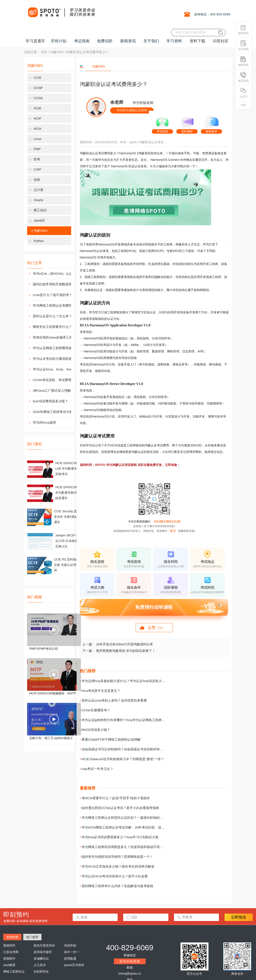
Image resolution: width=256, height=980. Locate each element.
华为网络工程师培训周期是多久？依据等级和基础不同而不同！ (127, 847)
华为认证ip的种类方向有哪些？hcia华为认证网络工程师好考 (125, 720)
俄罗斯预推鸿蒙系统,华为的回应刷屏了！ (126, 651)
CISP (37, 169)
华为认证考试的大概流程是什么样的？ (57, 359)
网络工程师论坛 (14, 972)
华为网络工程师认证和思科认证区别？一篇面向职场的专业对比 (127, 818)
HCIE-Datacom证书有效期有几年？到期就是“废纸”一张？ (123, 759)
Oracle (38, 200)
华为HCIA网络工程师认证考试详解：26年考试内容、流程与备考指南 (131, 827)
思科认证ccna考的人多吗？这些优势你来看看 (114, 700)
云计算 (39, 190)
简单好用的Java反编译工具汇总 (56, 337)
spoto (133, 142)
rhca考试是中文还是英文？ (101, 691)
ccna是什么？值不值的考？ (53, 295)
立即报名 (239, 917)
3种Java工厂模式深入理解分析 (55, 391)
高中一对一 (72, 952)
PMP (37, 149)
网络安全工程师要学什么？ (52, 327)
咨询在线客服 (130, 961)
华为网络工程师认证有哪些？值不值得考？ (57, 305)
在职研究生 (41, 972)
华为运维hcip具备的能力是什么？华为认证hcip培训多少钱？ (125, 681)
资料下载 (197, 41)
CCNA (38, 98)
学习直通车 (35, 41)
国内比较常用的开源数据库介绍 (56, 284)
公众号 (243, 93)
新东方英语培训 (44, 945)
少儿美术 (40, 965)
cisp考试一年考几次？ (98, 769)
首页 (44, 52)
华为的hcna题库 (44, 422)
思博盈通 (70, 959)
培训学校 (70, 945)
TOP (243, 105)
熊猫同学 (9, 945)
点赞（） (156, 628)
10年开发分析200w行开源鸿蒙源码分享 (124, 644)
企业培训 (243, 45)
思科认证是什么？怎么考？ (52, 316)
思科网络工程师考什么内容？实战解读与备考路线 (117, 886)
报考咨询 (243, 30)
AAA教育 (9, 965)
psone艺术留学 (74, 965)
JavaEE (39, 220)
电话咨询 (243, 77)
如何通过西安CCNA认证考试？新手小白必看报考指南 (120, 808)
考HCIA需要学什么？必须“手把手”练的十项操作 (116, 798)
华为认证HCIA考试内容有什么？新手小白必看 (115, 876)
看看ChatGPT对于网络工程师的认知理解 (111, 739)
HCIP (38, 118)
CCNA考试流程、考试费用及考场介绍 (57, 380)
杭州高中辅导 (43, 952)
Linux (38, 139)
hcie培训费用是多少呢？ (50, 401)
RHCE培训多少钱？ (96, 730)
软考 (37, 159)
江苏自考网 (11, 952)
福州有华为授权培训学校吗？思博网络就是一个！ (117, 857)
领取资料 (243, 61)
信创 (37, 180)
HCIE (38, 108)
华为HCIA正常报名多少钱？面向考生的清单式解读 (118, 866)
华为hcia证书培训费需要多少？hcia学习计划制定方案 (120, 837)
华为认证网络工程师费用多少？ (56, 348)
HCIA (38, 129)
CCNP (38, 88)
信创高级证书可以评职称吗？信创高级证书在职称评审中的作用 (127, 749)
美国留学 (9, 959)
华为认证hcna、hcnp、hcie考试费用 (57, 369)
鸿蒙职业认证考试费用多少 (153, 142)
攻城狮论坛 (41, 959)
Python (39, 241)
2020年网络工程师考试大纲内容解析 (57, 412)
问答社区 (221, 41)
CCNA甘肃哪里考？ (96, 710)
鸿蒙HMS (57, 52)
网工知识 (40, 210)
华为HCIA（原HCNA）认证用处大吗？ (57, 274)
